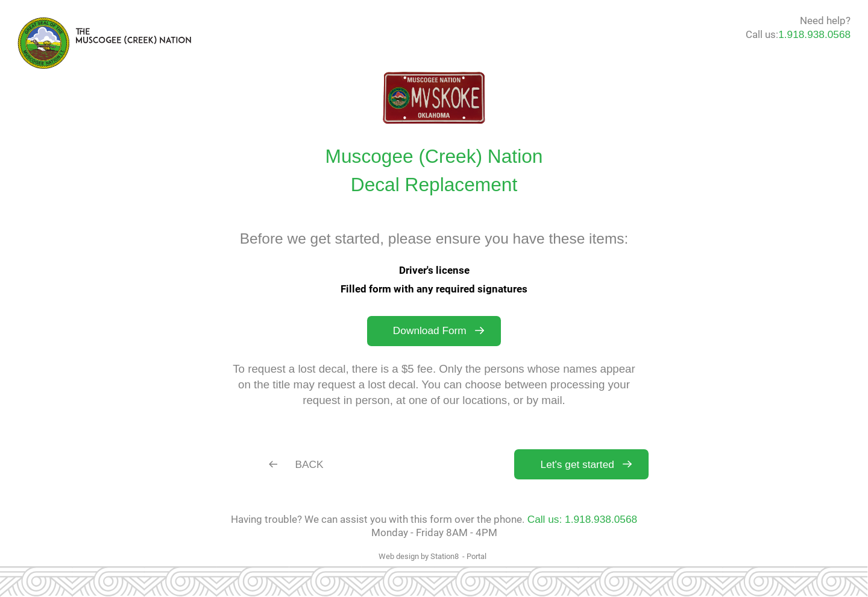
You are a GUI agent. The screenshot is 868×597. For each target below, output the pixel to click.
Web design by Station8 (419, 556)
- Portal (474, 556)
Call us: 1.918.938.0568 (582, 519)
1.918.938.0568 (814, 34)
